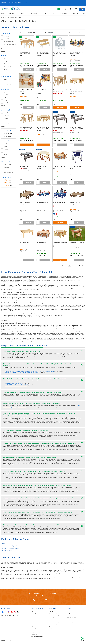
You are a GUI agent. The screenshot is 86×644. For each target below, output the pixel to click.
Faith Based (69, 614)
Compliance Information (36, 626)
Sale (84, 13)
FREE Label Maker (71, 632)
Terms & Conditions (35, 624)
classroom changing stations (9, 407)
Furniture (23, 13)
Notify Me (77, 107)
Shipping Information (53, 614)
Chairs (4, 544)
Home (3, 17)
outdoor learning (80, 569)
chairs (79, 406)
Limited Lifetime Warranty (36, 618)
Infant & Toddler (34, 13)
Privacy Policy (34, 620)
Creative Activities (71, 628)
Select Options (60, 107)
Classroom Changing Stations (11, 546)
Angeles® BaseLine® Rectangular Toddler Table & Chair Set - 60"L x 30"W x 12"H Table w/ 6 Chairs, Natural (28, 315)
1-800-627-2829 (40, 600)
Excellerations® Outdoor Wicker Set (17, 570)
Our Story (33, 612)
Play (53, 13)
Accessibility (33, 630)
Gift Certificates (52, 620)
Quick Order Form (71, 620)
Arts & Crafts (12, 13)
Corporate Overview (35, 614)
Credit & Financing (53, 624)
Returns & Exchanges (53, 618)
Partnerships (33, 628)
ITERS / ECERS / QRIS (72, 618)
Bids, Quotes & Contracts (54, 628)
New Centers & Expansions (73, 630)
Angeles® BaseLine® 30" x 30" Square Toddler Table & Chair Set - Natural (20, 317)
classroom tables (22, 407)
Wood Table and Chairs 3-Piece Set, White (15, 383)
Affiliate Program (71, 622)
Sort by (45, 32)
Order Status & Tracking (54, 616)
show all (3, 51)
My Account (51, 626)
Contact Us (51, 612)
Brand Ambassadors (71, 624)
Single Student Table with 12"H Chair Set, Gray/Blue (17, 385)
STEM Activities (70, 626)
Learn (45, 13)
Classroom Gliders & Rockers (11, 548)
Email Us (50, 600)
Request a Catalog (71, 612)
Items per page (32, 32)
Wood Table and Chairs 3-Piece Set (58, 572)
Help (66, 9)
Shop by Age (76, 13)
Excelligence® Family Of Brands (38, 632)
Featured (3, 13)
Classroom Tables (7, 551)
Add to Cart (29, 70)
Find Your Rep (52, 630)
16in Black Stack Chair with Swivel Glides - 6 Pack (16, 386)
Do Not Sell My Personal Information (39, 622)
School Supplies (64, 13)
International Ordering (54, 622)
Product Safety (34, 634)
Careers (32, 616)
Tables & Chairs (13, 17)
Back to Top (82, 639)
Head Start (69, 616)
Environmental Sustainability (37, 636)
